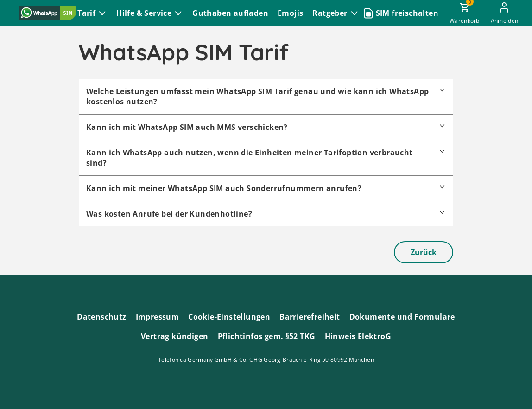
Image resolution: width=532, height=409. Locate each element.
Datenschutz (101, 317)
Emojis (290, 13)
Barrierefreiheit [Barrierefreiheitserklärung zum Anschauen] (310, 317)
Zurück (424, 252)
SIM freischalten (407, 13)
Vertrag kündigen (174, 336)
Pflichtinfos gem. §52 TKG (267, 336)
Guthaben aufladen (230, 13)
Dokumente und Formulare (402, 317)
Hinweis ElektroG (358, 336)
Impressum (158, 317)
